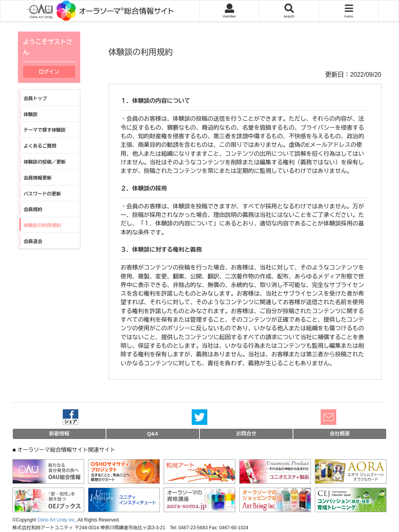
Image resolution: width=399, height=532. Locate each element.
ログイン (49, 72)
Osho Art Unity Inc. (57, 520)
